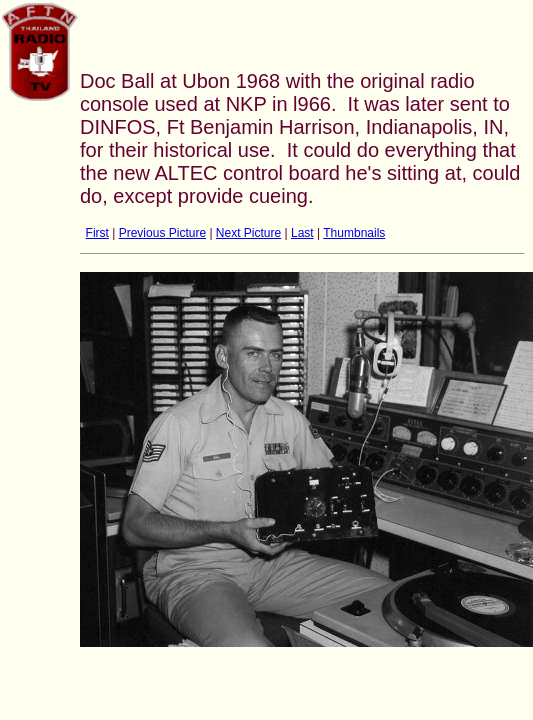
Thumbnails (354, 233)
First (97, 233)
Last (302, 233)
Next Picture (248, 233)
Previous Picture (162, 233)
